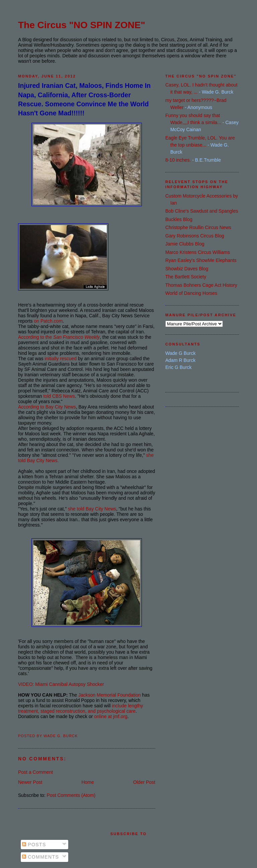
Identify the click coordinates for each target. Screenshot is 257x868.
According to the (59, 337)
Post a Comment (35, 772)
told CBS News (59, 396)
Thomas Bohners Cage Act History (201, 285)
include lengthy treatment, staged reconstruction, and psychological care (81, 708)
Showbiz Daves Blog (187, 269)
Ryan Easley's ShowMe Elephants (201, 260)
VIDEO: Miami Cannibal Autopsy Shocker (61, 684)
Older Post (144, 782)
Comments (40, 857)
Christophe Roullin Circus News (198, 227)
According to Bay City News (47, 407)
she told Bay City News (92, 509)
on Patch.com (48, 321)
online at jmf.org (111, 716)
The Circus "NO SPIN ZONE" (82, 25)
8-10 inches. (178, 160)
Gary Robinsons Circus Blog (195, 236)
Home (88, 782)
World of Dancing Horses (191, 293)
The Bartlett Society (186, 277)
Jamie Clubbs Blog (185, 244)
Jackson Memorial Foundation (110, 695)
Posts (34, 845)
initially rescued (61, 359)
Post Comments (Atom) (71, 795)
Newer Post (30, 782)
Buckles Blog (179, 219)
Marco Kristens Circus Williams (198, 252)
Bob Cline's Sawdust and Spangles (202, 211)
